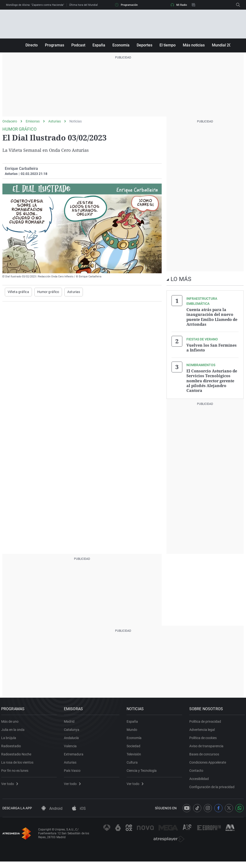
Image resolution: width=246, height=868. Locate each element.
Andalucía (73, 739)
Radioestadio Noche (17, 755)
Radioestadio (12, 747)
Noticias (76, 121)
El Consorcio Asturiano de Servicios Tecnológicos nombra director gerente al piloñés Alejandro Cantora (212, 380)
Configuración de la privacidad (213, 788)
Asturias (55, 121)
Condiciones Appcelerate (209, 763)
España (99, 45)
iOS (79, 811)
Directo (32, 45)
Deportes (145, 45)
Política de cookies (204, 739)
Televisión (135, 755)
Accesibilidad (200, 779)
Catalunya (73, 730)
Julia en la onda (14, 730)
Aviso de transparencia (208, 747)
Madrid (70, 722)
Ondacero (10, 121)
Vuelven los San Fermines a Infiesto (212, 347)
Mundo (133, 730)
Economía (121, 45)
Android (52, 811)
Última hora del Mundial (83, 5)
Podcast (78, 45)
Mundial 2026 (224, 45)
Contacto (197, 771)
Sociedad (135, 747)
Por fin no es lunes (16, 771)
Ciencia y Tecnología (143, 771)
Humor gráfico (48, 292)
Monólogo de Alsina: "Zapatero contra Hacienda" (35, 5)
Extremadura (75, 755)
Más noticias (194, 45)
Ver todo (11, 785)
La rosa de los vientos (18, 763)
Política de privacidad (206, 722)
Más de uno (11, 722)
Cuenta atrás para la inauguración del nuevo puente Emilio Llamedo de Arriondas (212, 317)
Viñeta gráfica (18, 292)
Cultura (133, 763)
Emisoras (33, 121)
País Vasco (73, 771)
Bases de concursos (205, 755)
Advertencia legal (203, 730)
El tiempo (168, 45)
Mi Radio (179, 5)
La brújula (10, 739)
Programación (126, 5)
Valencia (71, 747)
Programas (55, 45)
